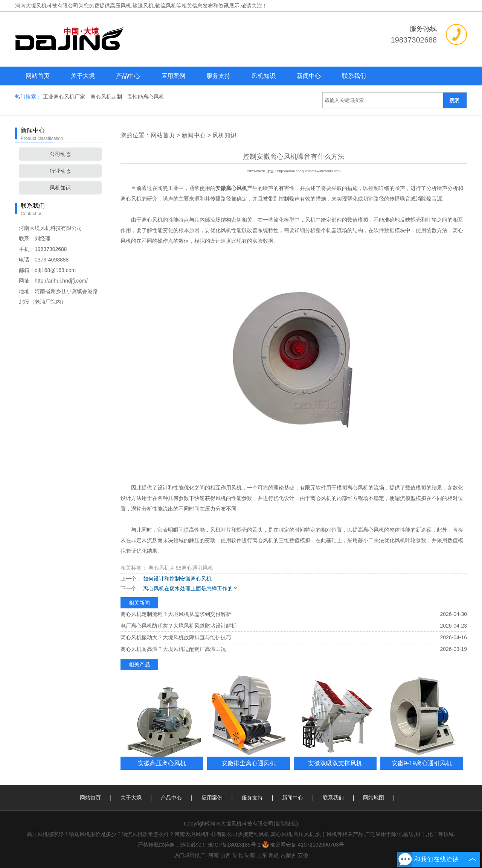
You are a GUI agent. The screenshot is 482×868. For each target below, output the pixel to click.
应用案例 (173, 76)
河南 (214, 855)
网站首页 (38, 76)
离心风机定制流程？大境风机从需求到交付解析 (176, 614)
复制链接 (286, 824)
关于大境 (83, 76)
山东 (262, 855)
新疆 (274, 855)
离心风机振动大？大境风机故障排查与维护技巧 (176, 637)
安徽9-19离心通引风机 (422, 763)
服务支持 (218, 76)
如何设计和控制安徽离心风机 (177, 579)
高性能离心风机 (146, 97)
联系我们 (354, 76)
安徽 (303, 855)
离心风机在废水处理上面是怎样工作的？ (190, 588)
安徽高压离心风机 (162, 763)
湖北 (238, 855)
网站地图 (374, 798)
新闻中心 (309, 76)
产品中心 (128, 76)
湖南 (250, 855)
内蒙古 (288, 855)
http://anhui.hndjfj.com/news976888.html (309, 171)
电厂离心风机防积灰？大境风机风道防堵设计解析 (178, 626)
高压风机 (120, 6)
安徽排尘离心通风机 (249, 763)
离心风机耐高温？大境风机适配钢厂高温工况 (173, 649)
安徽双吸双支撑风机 (335, 763)
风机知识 (264, 76)
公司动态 (60, 154)
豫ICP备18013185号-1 (234, 845)
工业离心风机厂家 (65, 97)
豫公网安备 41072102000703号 (303, 845)
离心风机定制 (107, 97)
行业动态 (60, 171)
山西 (226, 855)
